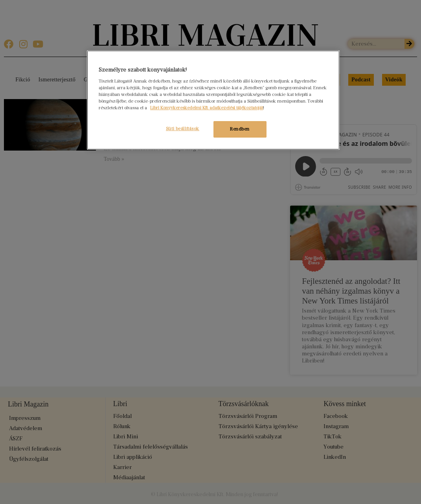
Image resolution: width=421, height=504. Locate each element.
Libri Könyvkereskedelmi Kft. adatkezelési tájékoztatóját (207, 108)
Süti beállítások (182, 129)
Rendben (240, 129)
